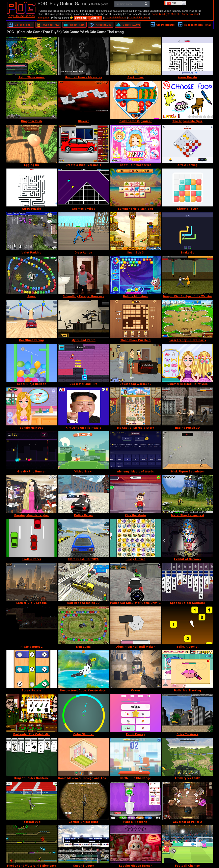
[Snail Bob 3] (136, 231)
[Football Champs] (188, 844)
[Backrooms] (136, 56)
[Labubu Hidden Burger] (136, 844)
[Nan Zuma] (84, 625)
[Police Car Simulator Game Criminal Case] (136, 582)
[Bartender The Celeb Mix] (32, 713)
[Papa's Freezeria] (136, 801)
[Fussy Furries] (136, 538)
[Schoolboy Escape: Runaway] (84, 275)
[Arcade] (101, 25)
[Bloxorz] (84, 100)
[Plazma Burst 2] (32, 625)
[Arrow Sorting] (188, 144)
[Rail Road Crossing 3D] (84, 582)
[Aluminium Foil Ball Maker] (136, 625)
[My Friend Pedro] (84, 319)
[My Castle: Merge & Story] (136, 406)
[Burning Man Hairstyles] (32, 494)
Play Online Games (21, 16)
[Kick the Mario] (136, 494)
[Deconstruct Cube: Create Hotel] (84, 669)
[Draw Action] (84, 231)
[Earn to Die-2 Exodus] (32, 582)
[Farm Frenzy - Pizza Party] (188, 319)
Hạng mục (44, 18)
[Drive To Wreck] (188, 713)
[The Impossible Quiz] (188, 100)
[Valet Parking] (32, 231)
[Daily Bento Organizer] (136, 100)
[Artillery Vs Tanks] (188, 757)
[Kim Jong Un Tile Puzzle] (84, 406)
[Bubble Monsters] (136, 275)
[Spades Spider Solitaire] (188, 582)
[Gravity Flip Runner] (32, 450)
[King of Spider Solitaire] (32, 757)
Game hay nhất (190, 14)
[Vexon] (136, 669)
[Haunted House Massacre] (84, 56)
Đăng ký (95, 18)
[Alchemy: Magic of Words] (136, 450)
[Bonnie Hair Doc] (32, 406)
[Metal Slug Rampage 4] (188, 494)
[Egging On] (32, 144)
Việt (172, 3)
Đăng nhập (81, 18)
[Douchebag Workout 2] (136, 363)
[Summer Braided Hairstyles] (188, 363)
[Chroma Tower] (188, 187)
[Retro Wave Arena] (32, 56)
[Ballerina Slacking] (188, 669)
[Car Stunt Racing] (32, 319)
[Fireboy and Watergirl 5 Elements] (32, 844)
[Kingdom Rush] (32, 100)
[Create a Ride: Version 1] (84, 144)
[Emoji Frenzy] (136, 713)
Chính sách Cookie (139, 18)
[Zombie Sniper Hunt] (84, 801)
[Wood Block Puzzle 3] (136, 319)
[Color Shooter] (84, 713)
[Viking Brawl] (84, 450)
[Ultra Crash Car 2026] (84, 538)
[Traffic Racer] (32, 538)
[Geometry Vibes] (84, 187)
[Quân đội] (48, 25)
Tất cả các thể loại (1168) (194, 24)
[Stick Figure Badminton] (188, 450)
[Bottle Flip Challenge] (136, 757)
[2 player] (128, 25)
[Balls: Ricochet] (188, 625)
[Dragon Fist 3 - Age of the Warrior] (188, 275)
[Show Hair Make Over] (136, 144)
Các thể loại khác (162, 24)
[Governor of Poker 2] (188, 801)
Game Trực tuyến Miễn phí (166, 14)
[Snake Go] (188, 231)
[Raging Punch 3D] (188, 406)
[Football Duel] (32, 801)
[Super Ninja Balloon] (32, 363)
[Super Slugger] (84, 844)
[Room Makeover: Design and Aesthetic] (84, 757)
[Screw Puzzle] (32, 669)
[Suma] (32, 275)
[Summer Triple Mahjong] (136, 187)
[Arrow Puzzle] (188, 56)
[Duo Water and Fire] (84, 363)
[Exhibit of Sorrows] (188, 538)
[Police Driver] (84, 494)
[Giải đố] (20, 25)
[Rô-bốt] (74, 25)
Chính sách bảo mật (115, 18)
